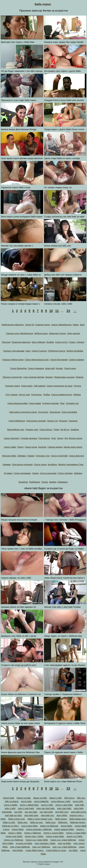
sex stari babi (46, 812)
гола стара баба (29, 826)
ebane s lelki (55, 798)
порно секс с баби (34, 836)
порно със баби (74, 836)
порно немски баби (64, 829)
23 (68, 311)
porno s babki (11, 805)
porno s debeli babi (29, 805)
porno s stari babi (64, 805)
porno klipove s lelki (61, 801)
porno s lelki (47, 805)
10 (51, 311)
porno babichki (41, 801)
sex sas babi (31, 812)
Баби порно (43, 4)
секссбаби (17, 850)
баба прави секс (78, 819)
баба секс (22, 822)
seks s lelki (10, 808)
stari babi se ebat (13, 815)
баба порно (61, 819)
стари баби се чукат (56, 850)
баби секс (50, 822)
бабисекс (63, 822)
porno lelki (78, 801)
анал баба (62, 815)
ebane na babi (24, 798)
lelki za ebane (12, 801)
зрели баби (66, 826)
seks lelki (79, 805)
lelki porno (69, 798)
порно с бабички (32, 833)
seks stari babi (64, 808)
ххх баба (73, 850)
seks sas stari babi (45, 808)
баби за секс (36, 822)
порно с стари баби (76, 833)
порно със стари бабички (63, 840)
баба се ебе (9, 822)
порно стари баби (55, 836)
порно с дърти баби (53, 833)
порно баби (18, 829)
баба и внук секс (17, 819)
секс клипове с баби (45, 843)
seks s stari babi (26, 808)
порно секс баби (14, 836)
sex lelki (18, 812)
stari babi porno (78, 812)
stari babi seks (31, 815)
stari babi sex (47, 815)
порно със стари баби (37, 840)
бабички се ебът (10, 826)
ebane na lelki (40, 798)
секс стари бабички (20, 847)
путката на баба (24, 843)
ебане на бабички (49, 826)
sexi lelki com (62, 812)
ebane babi (8, 798)
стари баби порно (34, 850)
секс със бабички (41, 847)
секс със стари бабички (64, 847)
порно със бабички (13, 840)
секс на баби (64, 843)
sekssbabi (7, 812)
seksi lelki (79, 808)
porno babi (26, 801)
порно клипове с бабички (39, 829)
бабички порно (77, 822)
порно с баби (15, 833)
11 (57, 311)
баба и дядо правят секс (40, 819)
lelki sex (81, 798)
